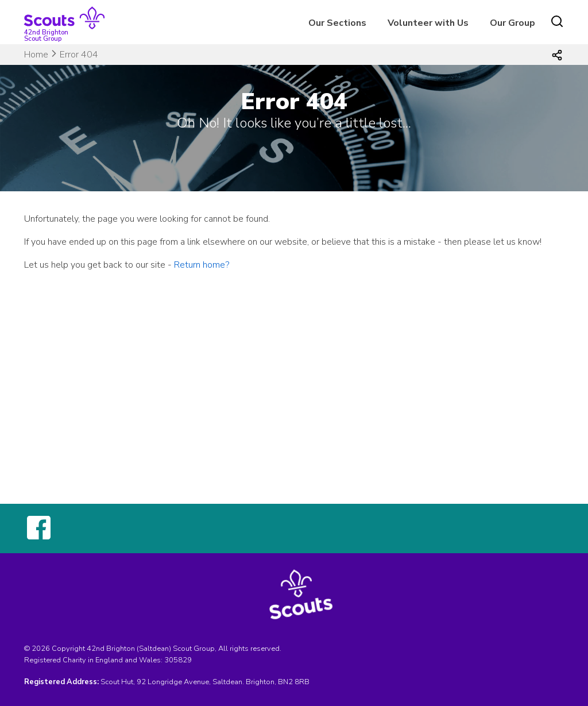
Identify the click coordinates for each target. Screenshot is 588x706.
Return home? (202, 265)
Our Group (512, 23)
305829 (178, 660)
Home (36, 55)
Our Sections (337, 23)
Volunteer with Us (428, 23)
